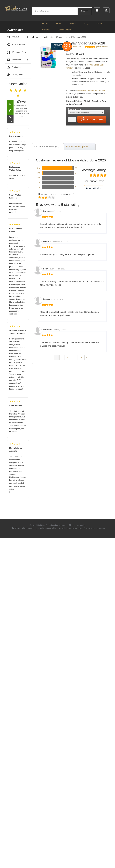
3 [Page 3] (68, 357)
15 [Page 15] (81, 357)
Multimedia (48, 37)
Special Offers (64, 30)
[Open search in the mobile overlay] (62, 11)
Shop (58, 23)
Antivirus (18, 37)
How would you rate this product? (56, 194)
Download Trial (74, 47)
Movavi (59, 37)
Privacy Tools (15, 75)
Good (50, 198)
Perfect (53, 198)
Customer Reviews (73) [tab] (47, 147)
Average (46, 198)
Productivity (14, 67)
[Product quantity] (72, 119)
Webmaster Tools (17, 52)
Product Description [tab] (77, 147)
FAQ (86, 23)
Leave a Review (94, 188)
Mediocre (43, 198)
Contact (46, 30)
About (99, 23)
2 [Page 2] (62, 357)
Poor (40, 198)
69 (76, 168)
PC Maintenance (16, 45)
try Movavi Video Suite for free (91, 91)
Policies (72, 23)
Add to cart (92, 119)
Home (45, 23)
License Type (75, 109)
